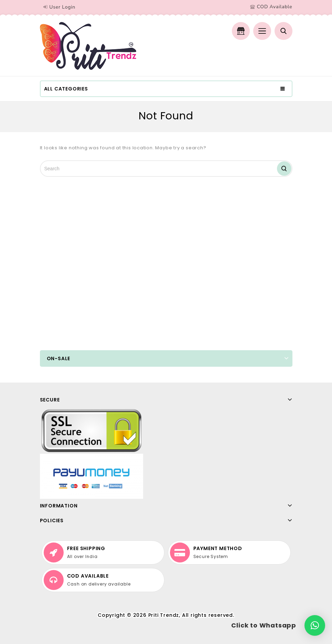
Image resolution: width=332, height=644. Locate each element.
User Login (62, 7)
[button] (315, 625)
